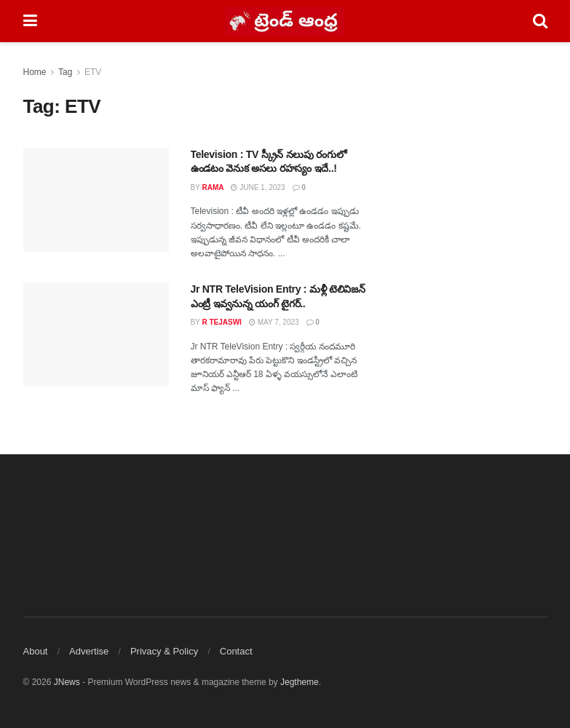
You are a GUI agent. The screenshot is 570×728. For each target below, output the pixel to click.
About (36, 651)
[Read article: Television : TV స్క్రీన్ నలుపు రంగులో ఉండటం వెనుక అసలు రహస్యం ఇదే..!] (96, 200)
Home (35, 72)
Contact (236, 651)
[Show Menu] (30, 21)
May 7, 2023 (274, 322)
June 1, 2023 (258, 187)
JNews (67, 682)
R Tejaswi (221, 322)
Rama (213, 187)
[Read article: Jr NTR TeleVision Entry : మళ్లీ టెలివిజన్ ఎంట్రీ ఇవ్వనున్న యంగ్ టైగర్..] (96, 335)
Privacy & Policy (164, 651)
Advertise (89, 651)
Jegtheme (300, 682)
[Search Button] (540, 21)
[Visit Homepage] (285, 21)
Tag (65, 72)
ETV (93, 72)
